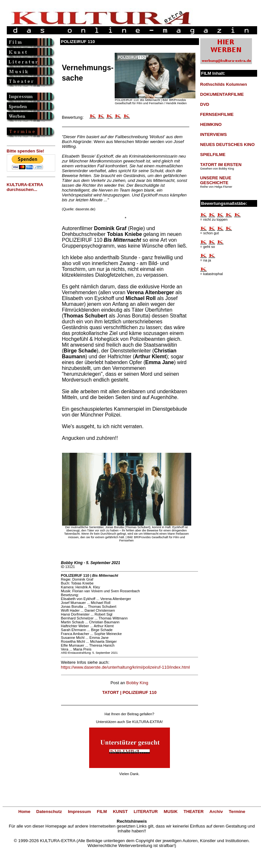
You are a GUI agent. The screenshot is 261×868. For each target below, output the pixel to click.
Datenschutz (49, 812)
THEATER (193, 812)
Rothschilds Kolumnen (224, 84)
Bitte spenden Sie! (26, 151)
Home (24, 812)
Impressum (79, 812)
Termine (237, 812)
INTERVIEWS (214, 134)
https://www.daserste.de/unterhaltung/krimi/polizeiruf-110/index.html (125, 667)
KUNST (120, 812)
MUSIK (171, 812)
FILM (102, 812)
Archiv (216, 812)
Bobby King (137, 683)
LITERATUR (146, 812)
